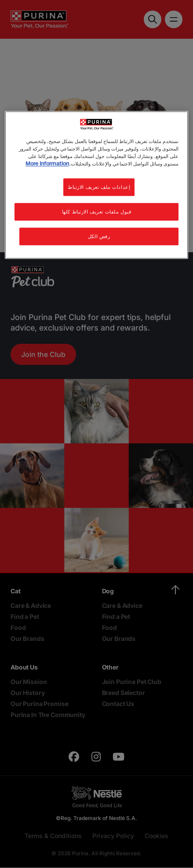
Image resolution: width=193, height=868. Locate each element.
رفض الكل (99, 236)
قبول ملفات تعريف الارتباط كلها (97, 211)
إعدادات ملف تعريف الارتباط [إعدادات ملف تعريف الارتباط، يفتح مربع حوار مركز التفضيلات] (99, 187)
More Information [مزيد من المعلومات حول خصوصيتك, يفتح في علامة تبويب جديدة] (47, 164)
